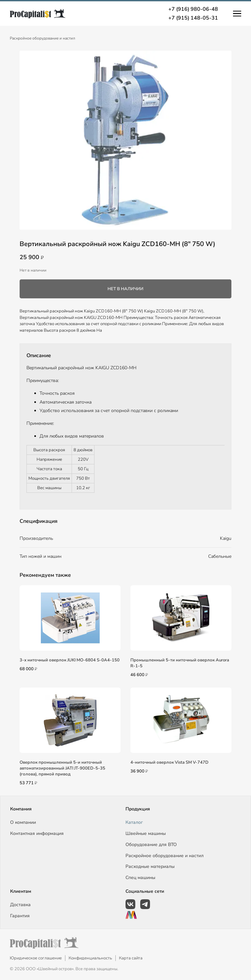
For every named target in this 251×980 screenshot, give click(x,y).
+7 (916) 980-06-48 (193, 9)
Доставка (20, 905)
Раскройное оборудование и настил (42, 38)
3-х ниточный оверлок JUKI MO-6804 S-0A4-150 (70, 660)
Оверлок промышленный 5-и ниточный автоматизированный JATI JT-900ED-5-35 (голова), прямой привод (62, 768)
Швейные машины (146, 833)
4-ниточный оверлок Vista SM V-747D (169, 762)
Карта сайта (131, 958)
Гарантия (20, 916)
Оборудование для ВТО (151, 845)
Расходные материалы (150, 866)
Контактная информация (37, 833)
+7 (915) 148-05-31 (193, 18)
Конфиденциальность (90, 958)
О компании (23, 822)
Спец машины (140, 878)
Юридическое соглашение (36, 958)
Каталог (134, 822)
